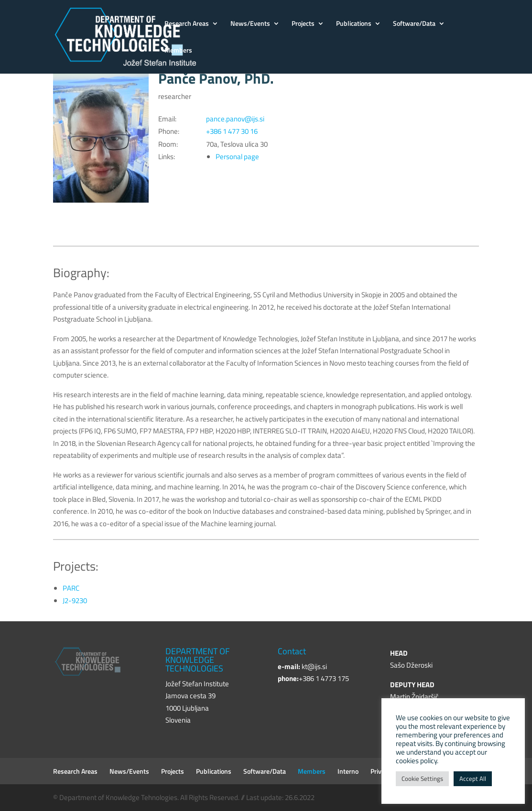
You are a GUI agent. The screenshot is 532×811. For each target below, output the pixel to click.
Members (178, 51)
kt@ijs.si (314, 666)
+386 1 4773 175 (324, 678)
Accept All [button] (473, 779)
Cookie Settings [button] (422, 779)
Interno (348, 771)
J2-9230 (75, 600)
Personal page (237, 157)
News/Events (250, 24)
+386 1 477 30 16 (232, 131)
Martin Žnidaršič (414, 697)
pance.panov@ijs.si (235, 119)
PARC (71, 588)
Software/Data (414, 24)
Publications (354, 24)
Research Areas (187, 24)
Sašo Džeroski (411, 665)
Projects (303, 24)
